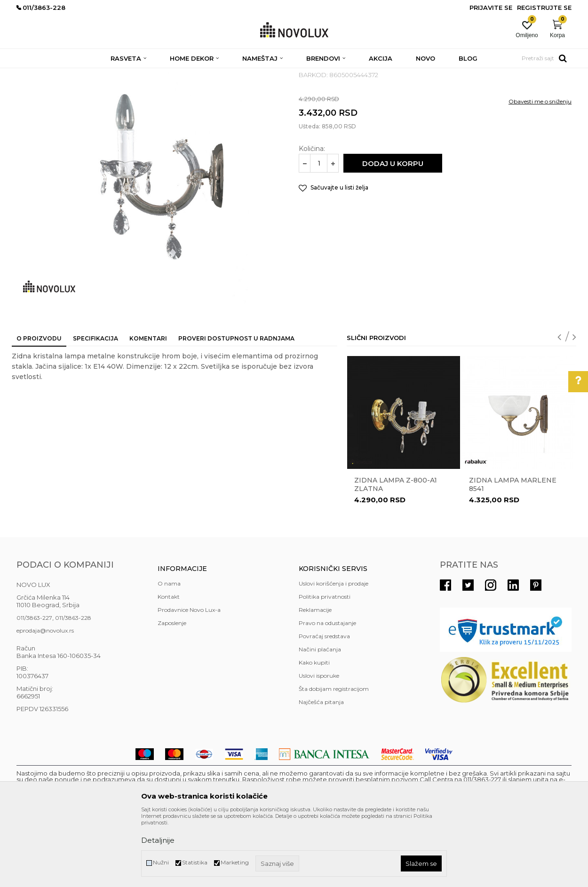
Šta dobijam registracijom (334, 757)
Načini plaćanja (320, 717)
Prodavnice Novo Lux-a (189, 678)
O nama (169, 652)
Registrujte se (544, 8)
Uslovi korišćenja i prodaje (334, 652)
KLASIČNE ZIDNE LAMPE (201, 74)
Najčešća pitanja (321, 770)
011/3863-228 (73, 686)
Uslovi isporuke (319, 744)
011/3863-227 (34, 686)
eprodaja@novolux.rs (45, 699)
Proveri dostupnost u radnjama (236, 407)
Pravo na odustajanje (327, 691)
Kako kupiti (314, 731)
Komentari (148, 407)
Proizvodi (67, 74)
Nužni (161, 862)
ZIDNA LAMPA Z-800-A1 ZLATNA (396, 553)
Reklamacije (315, 678)
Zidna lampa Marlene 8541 (513, 553)
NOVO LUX (32, 74)
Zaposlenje (172, 691)
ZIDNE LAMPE (140, 74)
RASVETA (100, 74)
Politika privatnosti (325, 665)
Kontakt (169, 665)
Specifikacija (95, 407)
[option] (404, 509)
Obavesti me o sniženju (540, 170)
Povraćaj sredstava (324, 704)
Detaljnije (158, 840)
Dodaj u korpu (393, 232)
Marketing (235, 862)
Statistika (195, 862)
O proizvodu (39, 407)
